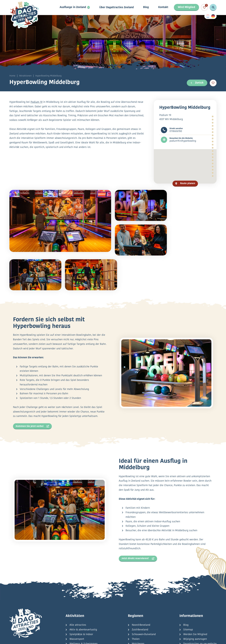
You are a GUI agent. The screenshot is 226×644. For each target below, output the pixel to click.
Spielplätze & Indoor (81, 597)
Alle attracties (78, 587)
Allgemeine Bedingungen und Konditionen (119, 639)
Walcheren (138, 606)
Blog (146, 8)
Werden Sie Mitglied (195, 597)
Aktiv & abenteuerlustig (83, 592)
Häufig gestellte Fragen (197, 611)
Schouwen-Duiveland (144, 597)
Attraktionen (25, 76)
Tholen (136, 601)
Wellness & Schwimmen (83, 606)
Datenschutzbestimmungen (74, 639)
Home (12, 76)
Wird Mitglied (186, 7)
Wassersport (77, 601)
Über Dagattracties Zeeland (116, 8)
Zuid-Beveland (140, 592)
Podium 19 (36, 103)
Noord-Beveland (141, 587)
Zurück (197, 83)
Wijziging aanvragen (195, 601)
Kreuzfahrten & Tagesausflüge (87, 615)
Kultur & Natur (78, 611)
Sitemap (188, 592)
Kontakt (163, 8)
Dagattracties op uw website (200, 606)
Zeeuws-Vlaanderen (143, 611)
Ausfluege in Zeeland (73, 8)
